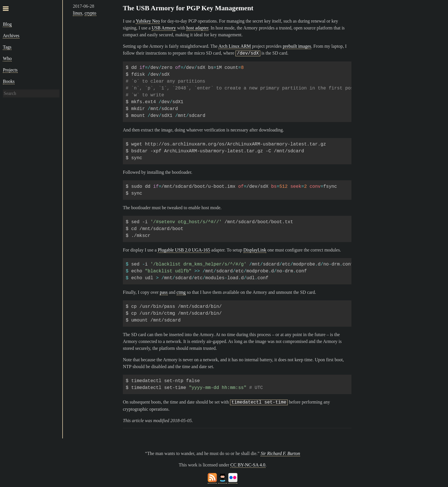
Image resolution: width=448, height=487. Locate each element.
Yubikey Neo (148, 21)
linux (78, 13)
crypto (90, 13)
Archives (11, 36)
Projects (10, 70)
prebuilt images (297, 46)
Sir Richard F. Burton (280, 453)
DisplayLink (255, 250)
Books (9, 81)
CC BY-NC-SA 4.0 (248, 465)
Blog (7, 24)
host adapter (197, 28)
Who (7, 58)
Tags (7, 47)
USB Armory (164, 28)
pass (164, 292)
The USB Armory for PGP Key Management (188, 8)
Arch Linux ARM (235, 46)
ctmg (181, 292)
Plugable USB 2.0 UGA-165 (184, 250)
